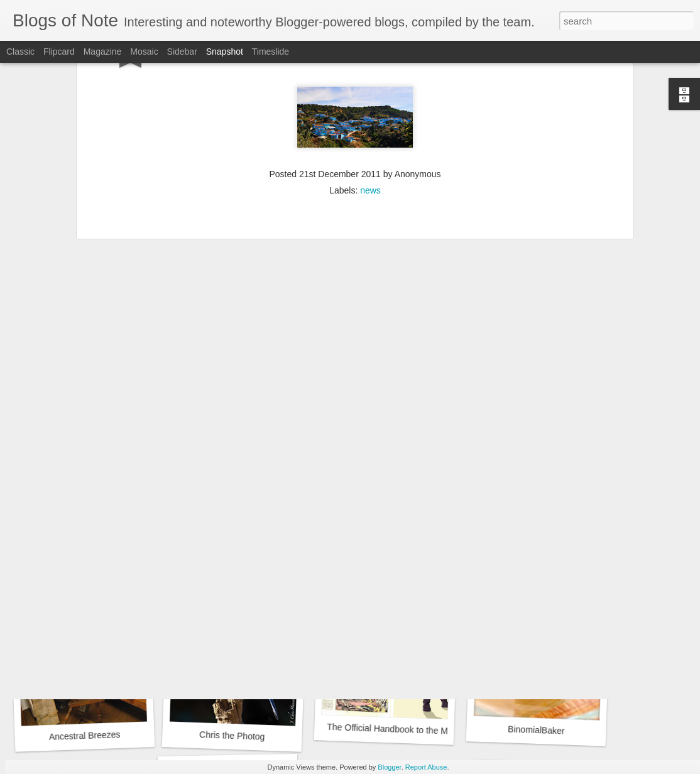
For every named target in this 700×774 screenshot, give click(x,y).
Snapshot (225, 52)
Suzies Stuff (382, 559)
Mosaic (144, 52)
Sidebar (182, 52)
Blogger (389, 767)
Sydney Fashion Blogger (83, 558)
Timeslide (271, 52)
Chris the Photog (232, 736)
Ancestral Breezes (85, 736)
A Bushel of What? (232, 565)
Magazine (103, 52)
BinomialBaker (536, 730)
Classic (20, 52)
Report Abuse (426, 767)
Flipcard (59, 52)
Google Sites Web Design (534, 558)
